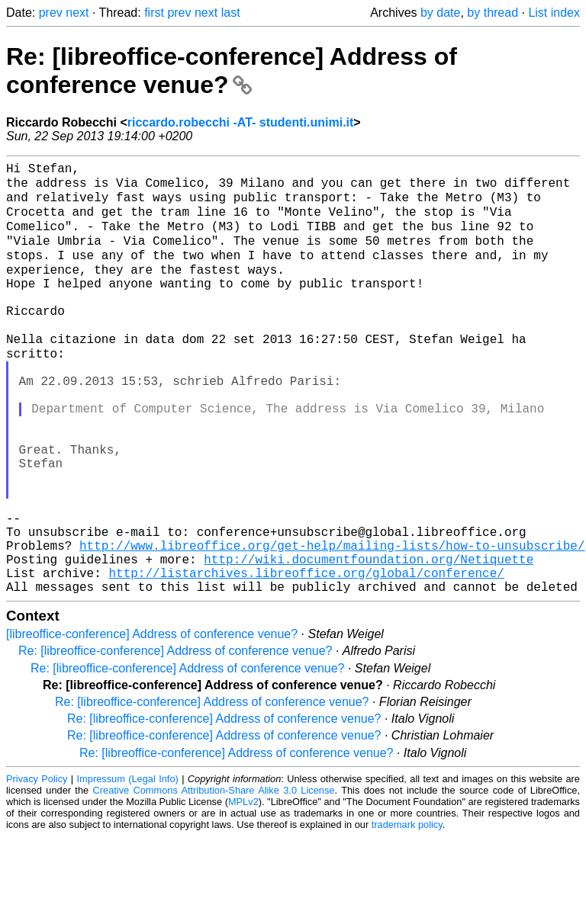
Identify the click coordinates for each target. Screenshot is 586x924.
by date (440, 13)
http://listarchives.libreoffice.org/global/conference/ (306, 657)
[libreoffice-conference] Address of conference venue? (152, 722)
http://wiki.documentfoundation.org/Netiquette (369, 640)
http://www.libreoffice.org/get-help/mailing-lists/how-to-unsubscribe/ (332, 624)
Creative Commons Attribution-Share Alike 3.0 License (214, 878)
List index (554, 13)
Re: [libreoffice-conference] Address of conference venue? (232, 71)
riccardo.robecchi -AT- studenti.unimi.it (241, 122)
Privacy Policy (37, 866)
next (77, 13)
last (231, 13)
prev (51, 13)
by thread (493, 13)
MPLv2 (243, 889)
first (154, 13)
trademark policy (407, 912)
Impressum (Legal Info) (128, 866)
